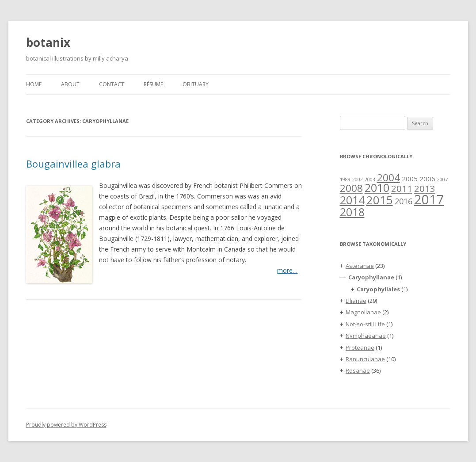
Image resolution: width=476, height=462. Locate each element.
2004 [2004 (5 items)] (388, 177)
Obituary (196, 84)
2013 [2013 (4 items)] (425, 188)
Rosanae (358, 370)
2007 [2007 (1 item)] (442, 179)
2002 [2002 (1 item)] (358, 179)
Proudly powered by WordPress (66, 425)
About (70, 84)
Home (34, 84)
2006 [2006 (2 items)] (427, 179)
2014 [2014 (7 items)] (352, 200)
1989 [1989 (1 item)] (345, 179)
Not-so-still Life (365, 324)
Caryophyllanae (371, 277)
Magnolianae (363, 312)
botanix (48, 42)
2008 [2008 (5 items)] (351, 188)
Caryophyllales (378, 289)
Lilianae (356, 301)
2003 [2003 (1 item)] (370, 179)
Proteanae (360, 347)
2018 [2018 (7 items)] (352, 212)
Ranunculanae (365, 359)
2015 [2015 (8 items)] (380, 200)
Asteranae (360, 266)
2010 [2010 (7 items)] (377, 187)
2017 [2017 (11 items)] (429, 199)
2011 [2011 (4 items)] (402, 188)
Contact (112, 84)
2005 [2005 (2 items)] (410, 179)
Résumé (153, 84)
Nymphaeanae (366, 336)
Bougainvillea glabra (73, 164)
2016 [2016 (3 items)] (404, 201)
